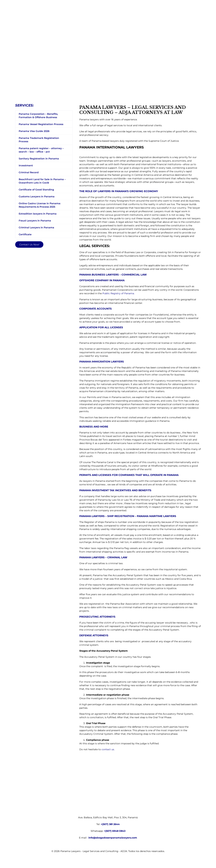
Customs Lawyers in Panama (37, 196)
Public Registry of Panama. (118, 293)
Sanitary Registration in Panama (39, 159)
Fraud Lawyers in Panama (35, 221)
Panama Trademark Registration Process (39, 140)
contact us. (108, 749)
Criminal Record (29, 172)
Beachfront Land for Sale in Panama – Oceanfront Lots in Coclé (42, 181)
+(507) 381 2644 (110, 824)
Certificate (25, 234)
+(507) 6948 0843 (115, 831)
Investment (26, 165)
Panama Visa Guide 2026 (34, 131)
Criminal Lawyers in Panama (36, 227)
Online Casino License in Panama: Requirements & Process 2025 (40, 205)
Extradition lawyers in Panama (38, 214)
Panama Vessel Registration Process (41, 124)
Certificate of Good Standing (36, 190)
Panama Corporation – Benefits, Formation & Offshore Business (38, 116)
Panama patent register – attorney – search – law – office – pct (41, 150)
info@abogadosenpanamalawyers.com (113, 838)
